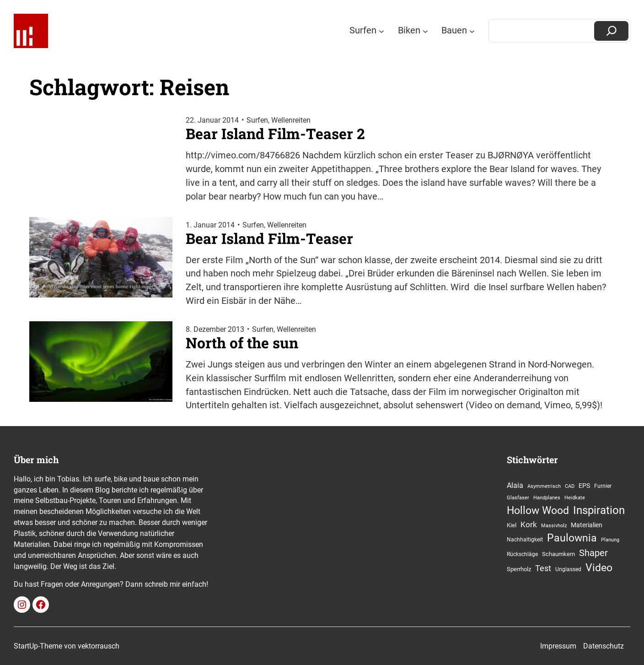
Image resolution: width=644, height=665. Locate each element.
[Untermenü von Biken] (425, 31)
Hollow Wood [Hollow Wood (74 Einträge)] (538, 511)
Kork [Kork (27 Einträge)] (529, 525)
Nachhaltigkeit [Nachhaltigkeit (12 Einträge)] (525, 540)
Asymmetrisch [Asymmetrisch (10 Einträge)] (544, 486)
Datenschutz (604, 646)
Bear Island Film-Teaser (269, 239)
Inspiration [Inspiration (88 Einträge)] (599, 510)
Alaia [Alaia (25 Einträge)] (515, 485)
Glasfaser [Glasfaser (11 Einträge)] (518, 498)
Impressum (558, 646)
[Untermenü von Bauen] (472, 31)
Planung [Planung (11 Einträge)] (610, 540)
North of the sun (242, 343)
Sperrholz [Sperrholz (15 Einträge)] (519, 569)
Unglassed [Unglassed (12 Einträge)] (568, 569)
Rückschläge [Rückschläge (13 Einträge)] (522, 554)
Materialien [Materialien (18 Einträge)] (587, 525)
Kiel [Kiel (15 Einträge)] (512, 525)
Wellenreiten (291, 120)
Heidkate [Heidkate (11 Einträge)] (575, 498)
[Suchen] (611, 31)
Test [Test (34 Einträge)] (543, 568)
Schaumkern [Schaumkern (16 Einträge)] (558, 554)
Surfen (257, 120)
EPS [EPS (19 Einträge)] (584, 486)
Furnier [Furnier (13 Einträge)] (603, 486)
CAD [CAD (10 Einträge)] (570, 486)
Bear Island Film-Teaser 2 (275, 134)
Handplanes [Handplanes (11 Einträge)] (547, 498)
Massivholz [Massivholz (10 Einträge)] (554, 526)
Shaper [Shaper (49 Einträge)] (593, 553)
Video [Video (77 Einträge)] (599, 568)
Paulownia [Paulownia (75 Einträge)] (572, 538)
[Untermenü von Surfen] (381, 31)
